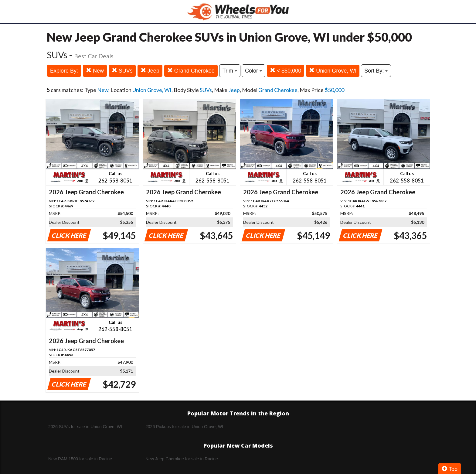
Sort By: (376, 71)
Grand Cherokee (191, 71)
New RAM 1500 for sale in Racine (80, 459)
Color (253, 71)
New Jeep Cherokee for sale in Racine (182, 459)
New (95, 71)
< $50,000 (286, 71)
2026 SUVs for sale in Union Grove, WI (85, 427)
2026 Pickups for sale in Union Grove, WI (184, 427)
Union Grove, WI (333, 71)
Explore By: (64, 71)
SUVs (122, 71)
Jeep (150, 71)
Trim (230, 71)
